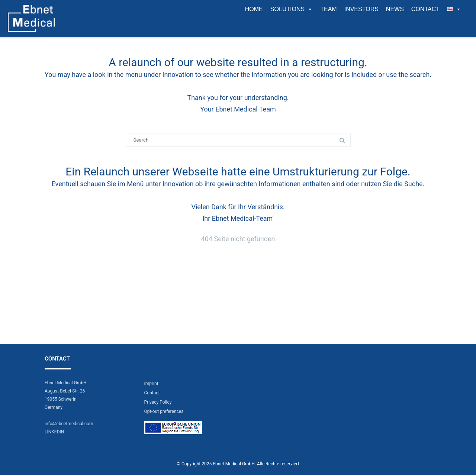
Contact (425, 9)
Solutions (292, 9)
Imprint (151, 384)
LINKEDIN (54, 432)
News (395, 9)
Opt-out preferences (164, 411)
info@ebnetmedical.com (69, 424)
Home (254, 9)
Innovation (178, 75)
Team (328, 9)
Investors (361, 9)
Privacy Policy (158, 402)
